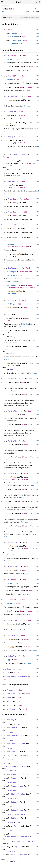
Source (4, 11)
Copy (9, 669)
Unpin (9, 705)
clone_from (10, 123)
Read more (27, 70)
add (7, 67)
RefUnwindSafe (14, 694)
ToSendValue (17, 810)
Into (16, 756)
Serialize (13, 542)
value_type (10, 647)
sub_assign (10, 624)
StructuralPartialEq (17, 677)
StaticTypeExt (18, 794)
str (24, 285)
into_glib (10, 307)
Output (10, 59)
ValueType (13, 656)
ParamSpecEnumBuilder (15, 287)
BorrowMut (16, 736)
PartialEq (13, 379)
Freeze (10, 690)
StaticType (13, 566)
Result (23, 143)
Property (15, 778)
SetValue (11, 275)
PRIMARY (16, 44)
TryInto (18, 847)
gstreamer (5, 6)
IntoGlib (12, 300)
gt (6, 514)
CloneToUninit (18, 744)
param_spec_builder (14, 291)
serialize (10, 546)
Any (13, 720)
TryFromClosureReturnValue (16, 837)
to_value (9, 639)
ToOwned (15, 802)
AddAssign (13, 96)
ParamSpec (12, 272)
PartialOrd (13, 473)
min (7, 347)
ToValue (12, 636)
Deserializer (14, 170)
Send (9, 698)
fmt (7, 140)
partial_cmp (11, 477)
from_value (17, 254)
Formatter (7, 143)
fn (20, 285)
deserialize (11, 161)
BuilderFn (12, 285)
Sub (9, 579)
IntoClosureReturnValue (14, 766)
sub (7, 591)
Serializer (13, 555)
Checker (11, 244)
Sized (12, 337)
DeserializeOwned (19, 855)
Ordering (6, 320)
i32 (24, 55)
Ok (37, 548)
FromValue (17, 238)
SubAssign (13, 620)
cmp (7, 318)
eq (6, 382)
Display (12, 181)
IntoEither (16, 774)
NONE (14, 33)
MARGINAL (16, 37)
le (6, 501)
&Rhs (24, 395)
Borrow (14, 728)
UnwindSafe (12, 709)
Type (24, 570)
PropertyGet (17, 786)
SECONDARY (17, 40)
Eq (8, 673)
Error (10, 166)
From (10, 199)
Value (27, 199)
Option (15, 479)
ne (6, 395)
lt (6, 489)
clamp (8, 363)
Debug (10, 137)
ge (6, 526)
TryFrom (18, 826)
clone (8, 115)
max (7, 330)
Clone (10, 112)
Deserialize (19, 154)
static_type (11, 570)
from (7, 203)
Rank (19, 2)
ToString (15, 818)
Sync (9, 701)
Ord (9, 314)
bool (4, 385)
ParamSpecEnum (25, 272)
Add (9, 55)
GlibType (11, 304)
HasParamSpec (14, 268)
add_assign (10, 100)
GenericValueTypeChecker (14, 246)
